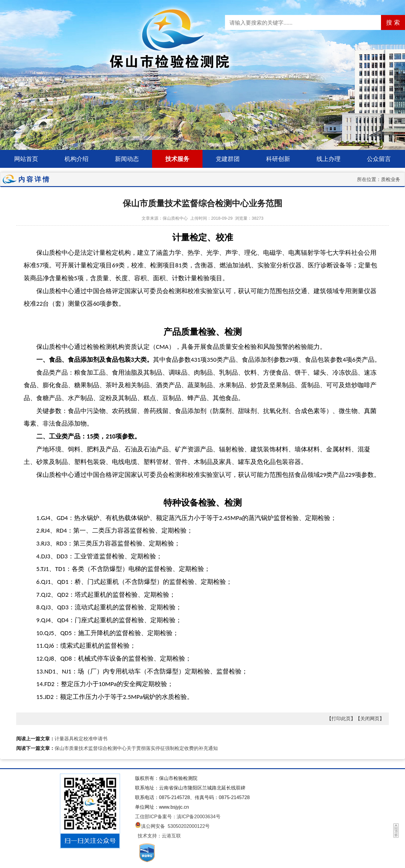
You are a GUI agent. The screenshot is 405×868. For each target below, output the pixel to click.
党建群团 (228, 159)
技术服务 (177, 159)
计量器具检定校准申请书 (81, 739)
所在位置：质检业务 (379, 179)
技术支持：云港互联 (159, 836)
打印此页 (341, 719)
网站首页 (26, 159)
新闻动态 (127, 159)
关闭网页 (370, 719)
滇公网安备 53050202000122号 (172, 826)
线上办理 (328, 159)
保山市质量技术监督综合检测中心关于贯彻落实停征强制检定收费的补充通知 (136, 748)
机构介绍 (76, 159)
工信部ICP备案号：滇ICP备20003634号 (178, 817)
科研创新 (278, 159)
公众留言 (379, 159)
